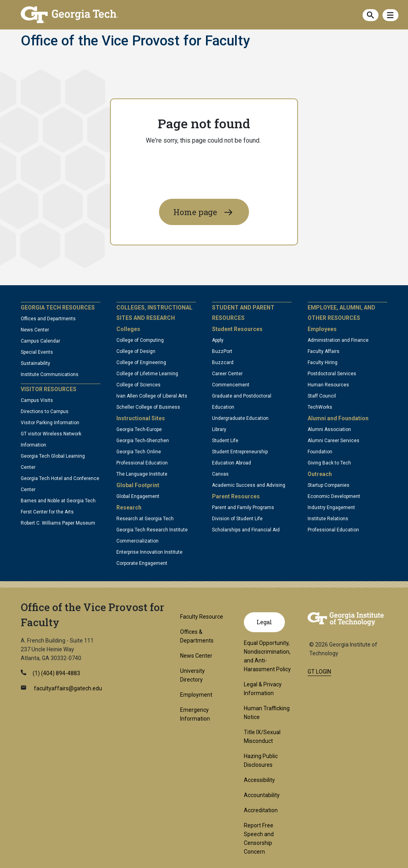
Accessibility (259, 780)
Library (219, 429)
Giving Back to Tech (329, 463)
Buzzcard (223, 362)
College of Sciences (138, 385)
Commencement (231, 385)
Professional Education (142, 463)
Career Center (227, 374)
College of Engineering (141, 362)
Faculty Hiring (323, 362)
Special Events (37, 352)
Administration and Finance (338, 340)
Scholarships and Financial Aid (246, 530)
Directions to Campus (45, 411)
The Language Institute (142, 474)
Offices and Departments (48, 319)
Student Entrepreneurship (240, 452)
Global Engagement (138, 496)
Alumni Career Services (333, 441)
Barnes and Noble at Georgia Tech (58, 501)
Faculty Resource (202, 617)
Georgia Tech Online (139, 452)
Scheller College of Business (148, 407)
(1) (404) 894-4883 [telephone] (56, 673)
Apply (218, 340)
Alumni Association (329, 429)
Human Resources (328, 385)
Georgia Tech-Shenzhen (143, 441)
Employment (196, 695)
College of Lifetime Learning (147, 374)
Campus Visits (37, 400)
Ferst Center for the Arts (47, 512)
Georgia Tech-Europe (139, 429)
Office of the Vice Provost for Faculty (135, 41)
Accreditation (261, 810)
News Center (35, 330)
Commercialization (137, 541)
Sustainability (35, 363)
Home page (195, 212)
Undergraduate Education (240, 418)
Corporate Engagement (142, 563)
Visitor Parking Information (50, 423)
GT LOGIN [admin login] (319, 672)
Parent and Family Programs (243, 507)
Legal (264, 622)
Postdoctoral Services (332, 374)
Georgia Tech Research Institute (152, 530)
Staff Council (322, 396)
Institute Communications (50, 374)
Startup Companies (329, 485)
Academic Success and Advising (249, 485)
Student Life (225, 441)
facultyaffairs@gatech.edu (67, 688)
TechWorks (320, 407)
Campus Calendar (40, 341)
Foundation (320, 452)
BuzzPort (222, 351)
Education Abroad (231, 463)
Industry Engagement (331, 507)
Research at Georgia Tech (145, 519)
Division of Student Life (237, 519)
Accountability (262, 795)
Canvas (220, 474)
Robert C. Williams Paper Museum (58, 523)
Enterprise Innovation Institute (149, 552)
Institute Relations (328, 519)
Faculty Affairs (324, 351)
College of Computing (140, 340)
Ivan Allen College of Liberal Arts (152, 396)
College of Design (136, 351)
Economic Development (334, 496)
